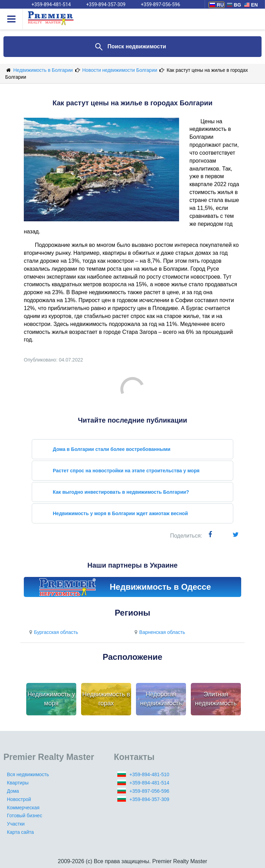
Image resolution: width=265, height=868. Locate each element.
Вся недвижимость (28, 774)
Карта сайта (20, 832)
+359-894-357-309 (149, 799)
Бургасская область (53, 632)
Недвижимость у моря (51, 699)
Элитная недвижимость (216, 699)
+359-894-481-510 (149, 774)
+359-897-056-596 (149, 791)
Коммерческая (23, 808)
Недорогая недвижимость (161, 699)
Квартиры (18, 783)
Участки (16, 824)
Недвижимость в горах (106, 699)
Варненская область (159, 632)
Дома (13, 791)
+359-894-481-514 (149, 783)
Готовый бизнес (24, 816)
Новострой (19, 799)
